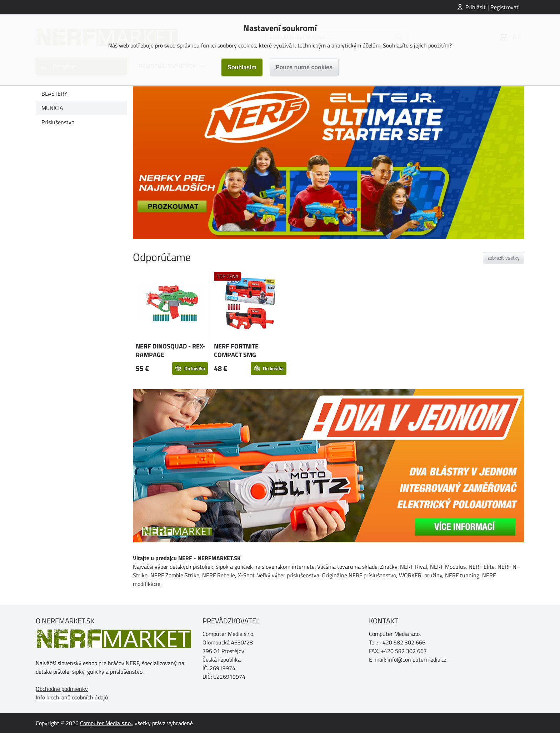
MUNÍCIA (52, 108)
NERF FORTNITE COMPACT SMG (236, 350)
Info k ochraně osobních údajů (72, 697)
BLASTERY (54, 94)
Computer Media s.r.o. (106, 723)
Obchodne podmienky (62, 689)
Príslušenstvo (58, 122)
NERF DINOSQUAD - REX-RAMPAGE (171, 350)
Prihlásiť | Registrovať (492, 7)
